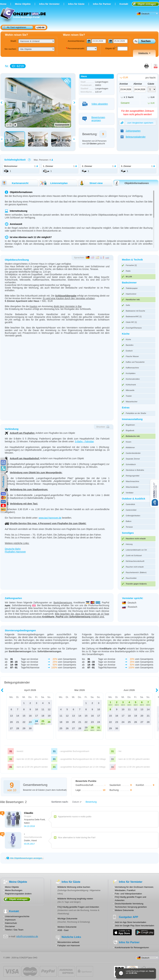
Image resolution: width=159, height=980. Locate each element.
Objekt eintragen (147, 4)
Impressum (10, 920)
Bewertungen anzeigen (94, 119)
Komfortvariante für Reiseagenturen (132, 948)
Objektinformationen (131, 183)
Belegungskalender (133, 137)
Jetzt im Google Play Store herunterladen (134, 926)
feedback (4, 482)
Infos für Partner (102, 4)
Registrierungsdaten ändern (18, 894)
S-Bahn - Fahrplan (84, 441)
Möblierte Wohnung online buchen (74, 887)
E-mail (3, 463)
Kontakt (124, 4)
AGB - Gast (63, 930)
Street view (91, 183)
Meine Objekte (23, 4)
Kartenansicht (15, 183)
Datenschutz (11, 923)
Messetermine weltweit (68, 942)
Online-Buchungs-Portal (23, 15)
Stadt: (13, 41)
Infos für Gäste (76, 4)
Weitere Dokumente (67, 927)
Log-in (41, 28)
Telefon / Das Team (14, 930)
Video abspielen (95, 104)
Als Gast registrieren (15, 27)
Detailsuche (144, 53)
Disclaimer (10, 926)
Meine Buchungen (14, 890)
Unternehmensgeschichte (17, 916)
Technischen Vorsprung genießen (131, 907)
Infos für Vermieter (49, 4)
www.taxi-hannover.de (50, 518)
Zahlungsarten (131, 131)
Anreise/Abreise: (76, 41)
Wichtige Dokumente (67, 919)
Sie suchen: (11, 49)
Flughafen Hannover (15, 552)
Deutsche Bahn (13, 549)
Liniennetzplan (54, 183)
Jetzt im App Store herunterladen (130, 922)
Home (3, 4)
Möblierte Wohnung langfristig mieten (75, 899)
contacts (3, 468)
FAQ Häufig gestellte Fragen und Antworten (78, 907)
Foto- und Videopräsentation (128, 894)
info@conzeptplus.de (27, 936)
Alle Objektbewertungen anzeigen (24, 858)
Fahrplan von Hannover (69, 946)
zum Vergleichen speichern (136, 123)
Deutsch (143, 14)
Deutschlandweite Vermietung (129, 904)
